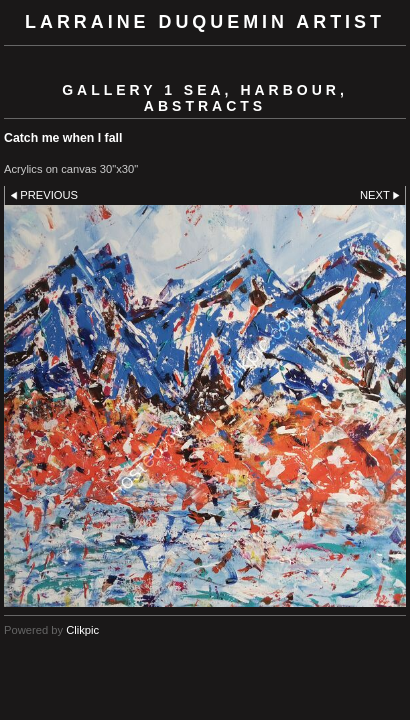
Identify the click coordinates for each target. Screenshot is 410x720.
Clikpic (82, 630)
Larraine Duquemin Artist (205, 22)
